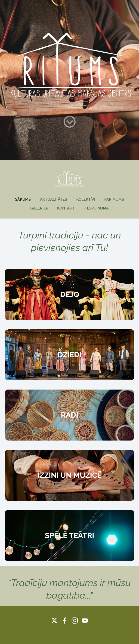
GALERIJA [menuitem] (39, 208)
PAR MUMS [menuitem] (114, 199)
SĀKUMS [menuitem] (23, 199)
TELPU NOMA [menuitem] (97, 208)
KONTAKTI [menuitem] (66, 208)
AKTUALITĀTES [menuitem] (54, 199)
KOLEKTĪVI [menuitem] (86, 199)
